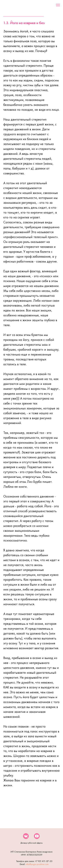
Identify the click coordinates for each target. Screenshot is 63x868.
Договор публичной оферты (32, 843)
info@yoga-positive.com (37, 864)
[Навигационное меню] (58, 5)
